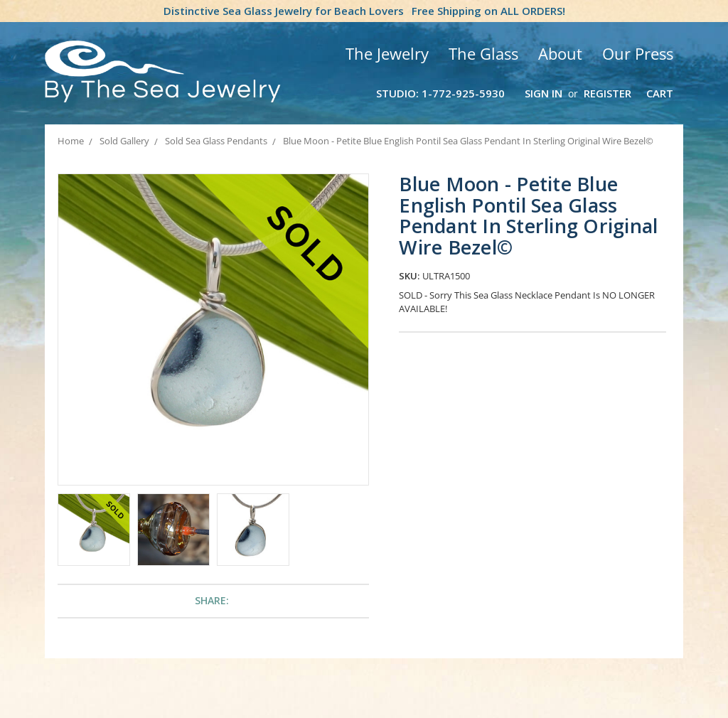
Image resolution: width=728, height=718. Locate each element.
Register (607, 93)
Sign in (544, 93)
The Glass (483, 53)
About (560, 53)
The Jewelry (387, 53)
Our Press (638, 53)
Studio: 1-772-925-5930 (440, 93)
